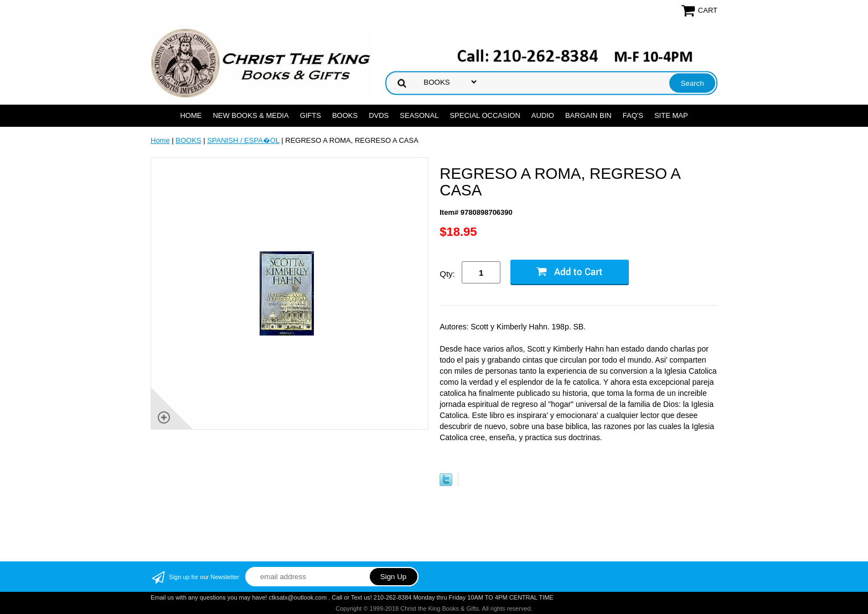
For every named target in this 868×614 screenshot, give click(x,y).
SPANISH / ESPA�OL (243, 140)
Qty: (447, 274)
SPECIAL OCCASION (485, 115)
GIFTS (311, 115)
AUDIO (543, 115)
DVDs (379, 115)
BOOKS (345, 115)
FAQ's (633, 115)
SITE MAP (671, 115)
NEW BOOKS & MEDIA (250, 115)
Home (191, 115)
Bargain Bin (588, 115)
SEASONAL (419, 115)
